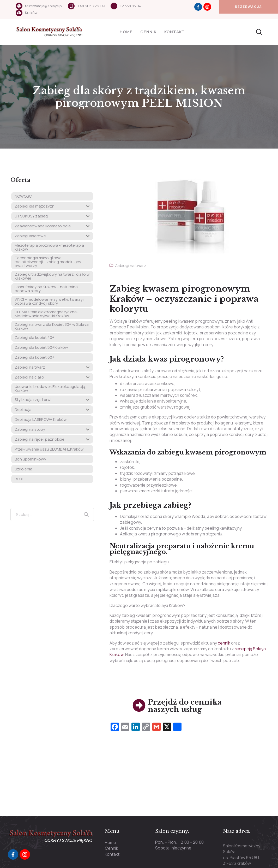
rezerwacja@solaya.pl (44, 6)
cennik (224, 643)
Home (126, 32)
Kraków (31, 13)
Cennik (148, 32)
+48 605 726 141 (91, 6)
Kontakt (175, 32)
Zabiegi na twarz (131, 265)
